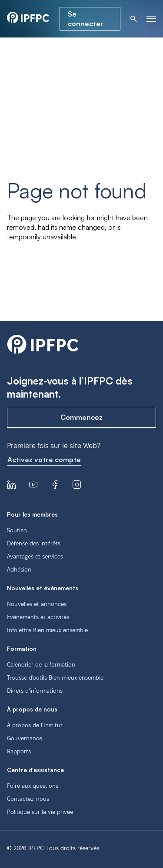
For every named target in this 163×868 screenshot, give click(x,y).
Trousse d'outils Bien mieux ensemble (55, 677)
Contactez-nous (28, 799)
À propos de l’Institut (35, 725)
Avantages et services (35, 556)
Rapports (19, 751)
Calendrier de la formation (41, 664)
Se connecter (86, 19)
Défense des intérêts (34, 543)
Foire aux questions (33, 786)
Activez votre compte (44, 460)
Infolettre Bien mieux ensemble (47, 630)
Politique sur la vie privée (40, 812)
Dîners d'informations (35, 691)
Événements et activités (38, 617)
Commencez (81, 417)
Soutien (17, 530)
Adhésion (19, 569)
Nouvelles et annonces (37, 604)
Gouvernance (25, 738)
